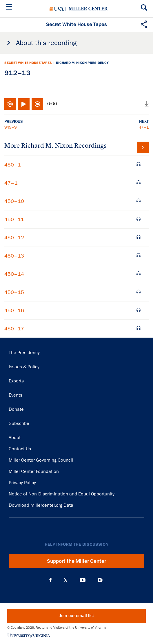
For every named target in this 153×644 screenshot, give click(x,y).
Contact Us (20, 449)
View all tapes (143, 147)
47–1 (144, 127)
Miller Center (88, 9)
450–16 (14, 310)
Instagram (100, 580)
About (15, 438)
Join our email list (77, 616)
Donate (16, 409)
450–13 (14, 256)
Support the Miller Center (76, 561)
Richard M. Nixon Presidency (82, 63)
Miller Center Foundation (34, 471)
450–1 (13, 165)
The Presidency (24, 353)
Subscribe (19, 423)
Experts (16, 381)
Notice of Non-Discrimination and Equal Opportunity (62, 494)
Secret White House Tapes (28, 63)
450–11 (14, 219)
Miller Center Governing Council (41, 460)
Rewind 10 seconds (10, 104)
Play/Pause (24, 104)
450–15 (14, 292)
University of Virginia (57, 9)
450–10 (14, 201)
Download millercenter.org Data (41, 505)
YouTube (83, 580)
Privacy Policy (22, 483)
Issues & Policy (24, 367)
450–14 (14, 274)
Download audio (147, 104)
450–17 (14, 329)
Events (16, 395)
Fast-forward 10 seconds (37, 104)
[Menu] (10, 8)
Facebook (50, 580)
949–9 (10, 127)
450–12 (14, 238)
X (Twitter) (66, 580)
